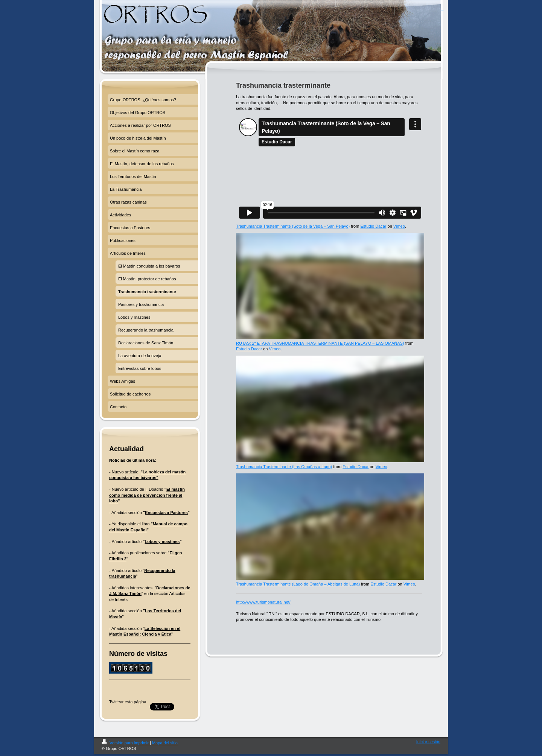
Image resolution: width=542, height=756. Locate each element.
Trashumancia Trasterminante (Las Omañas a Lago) (284, 467)
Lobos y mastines (162, 542)
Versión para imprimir (126, 743)
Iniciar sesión (428, 742)
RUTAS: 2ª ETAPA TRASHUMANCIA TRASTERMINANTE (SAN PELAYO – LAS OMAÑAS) (320, 343)
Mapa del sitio (165, 743)
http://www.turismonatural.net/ (263, 602)
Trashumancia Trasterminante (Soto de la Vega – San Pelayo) (293, 226)
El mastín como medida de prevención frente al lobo (147, 495)
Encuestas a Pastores (166, 513)
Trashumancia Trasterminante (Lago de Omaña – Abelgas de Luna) (298, 584)
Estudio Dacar (373, 226)
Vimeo (399, 226)
